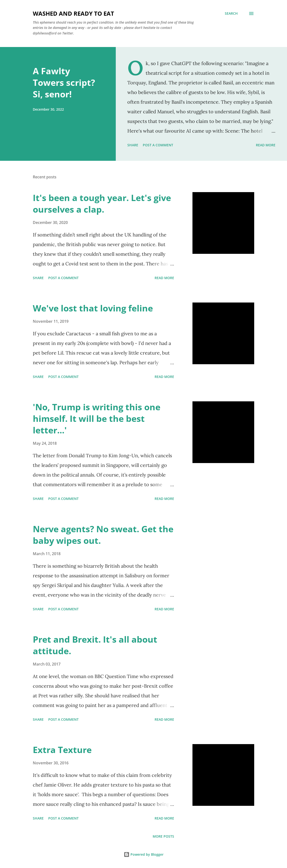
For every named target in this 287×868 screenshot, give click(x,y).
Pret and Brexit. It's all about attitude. (95, 645)
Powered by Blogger (144, 854)
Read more (266, 145)
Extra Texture (62, 750)
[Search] (231, 13)
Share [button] (133, 145)
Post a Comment (158, 145)
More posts (163, 836)
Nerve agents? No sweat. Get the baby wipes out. (103, 535)
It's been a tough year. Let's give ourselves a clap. (102, 204)
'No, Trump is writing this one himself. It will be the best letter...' (97, 419)
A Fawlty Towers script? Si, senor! (64, 83)
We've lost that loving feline (93, 308)
